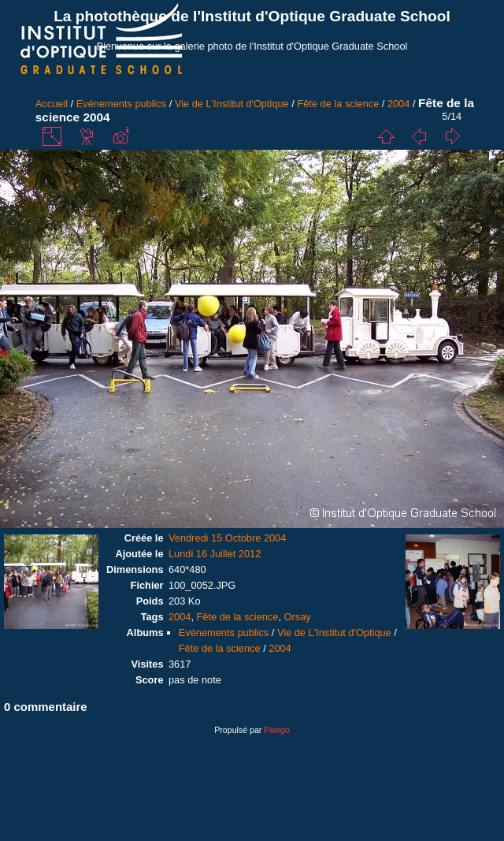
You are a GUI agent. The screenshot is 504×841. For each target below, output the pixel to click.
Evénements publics (122, 104)
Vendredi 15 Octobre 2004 (227, 538)
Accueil (52, 104)
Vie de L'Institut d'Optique (232, 104)
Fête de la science (338, 104)
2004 (398, 104)
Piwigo (276, 730)
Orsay (298, 617)
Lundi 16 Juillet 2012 (215, 554)
